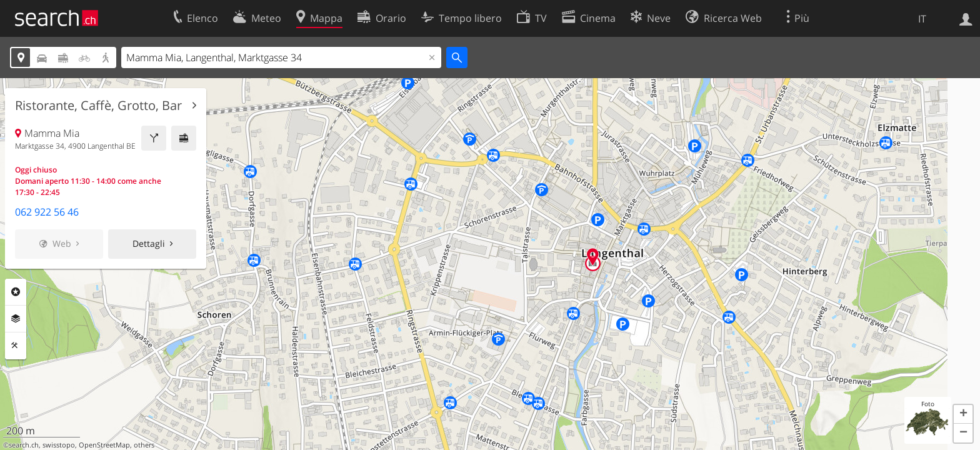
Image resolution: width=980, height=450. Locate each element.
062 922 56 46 (47, 212)
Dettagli (149, 243)
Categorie (16, 292)
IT (922, 19)
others (144, 445)
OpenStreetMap (104, 445)
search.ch (24, 445)
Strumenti (16, 346)
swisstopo (59, 445)
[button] (963, 414)
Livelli (16, 319)
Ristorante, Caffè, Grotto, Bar (98, 106)
